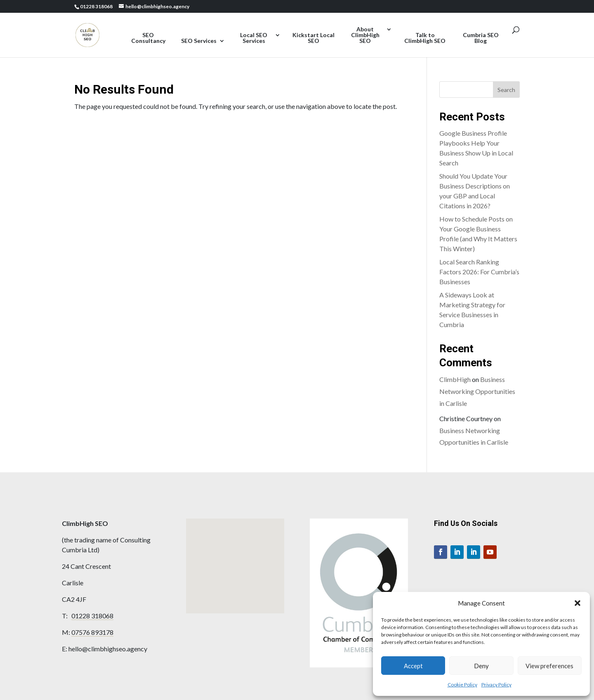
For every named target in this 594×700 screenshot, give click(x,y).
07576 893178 (92, 632)
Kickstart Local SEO (313, 38)
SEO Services (199, 41)
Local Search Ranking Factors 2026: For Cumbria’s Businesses (479, 272)
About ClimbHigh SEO (365, 35)
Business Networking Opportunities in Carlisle (477, 391)
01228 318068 (92, 616)
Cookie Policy (462, 685)
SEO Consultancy (148, 38)
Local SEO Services (254, 38)
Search (506, 90)
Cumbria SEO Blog (481, 38)
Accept (413, 666)
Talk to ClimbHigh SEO (425, 38)
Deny (481, 666)
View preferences (549, 666)
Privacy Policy (496, 685)
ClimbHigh (455, 379)
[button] (577, 603)
